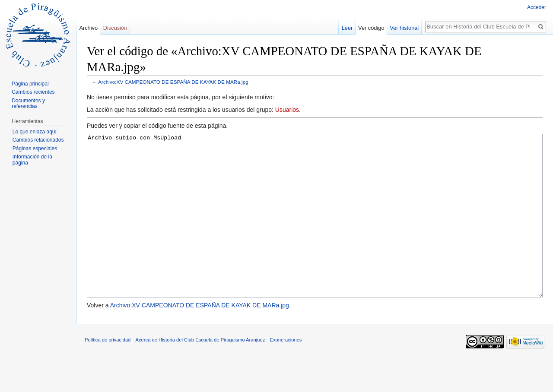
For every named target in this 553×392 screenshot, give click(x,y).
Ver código (371, 28)
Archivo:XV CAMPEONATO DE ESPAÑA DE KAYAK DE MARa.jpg (173, 82)
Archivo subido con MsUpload (315, 232)
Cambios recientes (33, 92)
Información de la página (32, 160)
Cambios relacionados (38, 140)
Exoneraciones (286, 372)
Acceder (537, 7)
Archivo (88, 28)
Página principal (30, 84)
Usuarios (287, 110)
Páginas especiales (35, 149)
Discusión (115, 28)
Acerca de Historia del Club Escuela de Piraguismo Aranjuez (200, 372)
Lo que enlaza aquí (35, 132)
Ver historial (404, 28)
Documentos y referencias (28, 104)
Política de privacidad (108, 372)
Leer (347, 28)
